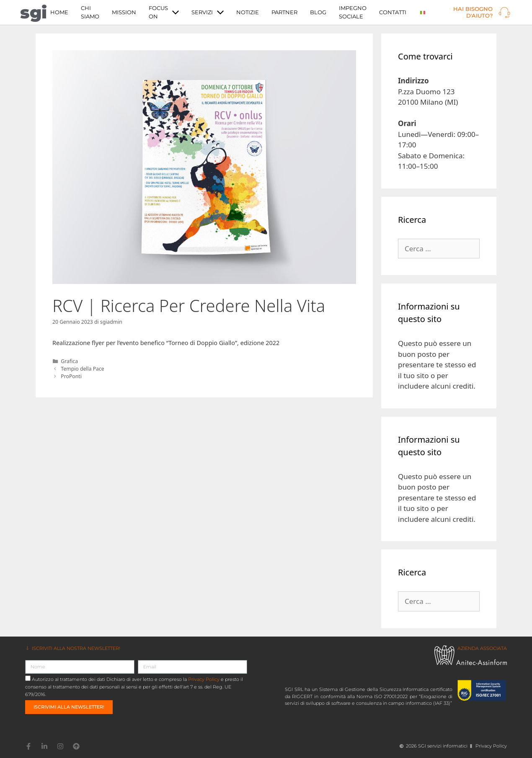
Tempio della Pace (82, 369)
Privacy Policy (204, 679)
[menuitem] (423, 12)
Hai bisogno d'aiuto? (473, 12)
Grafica (69, 361)
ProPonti (71, 376)
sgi (34, 12)
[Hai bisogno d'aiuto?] (504, 13)
